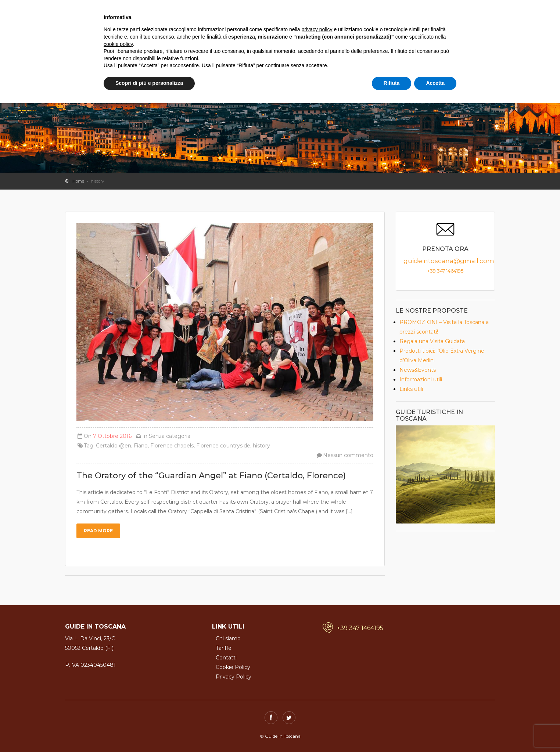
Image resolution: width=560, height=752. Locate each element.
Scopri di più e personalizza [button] (149, 83)
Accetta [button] (435, 83)
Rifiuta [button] (392, 83)
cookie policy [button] (118, 44)
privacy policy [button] (317, 29)
